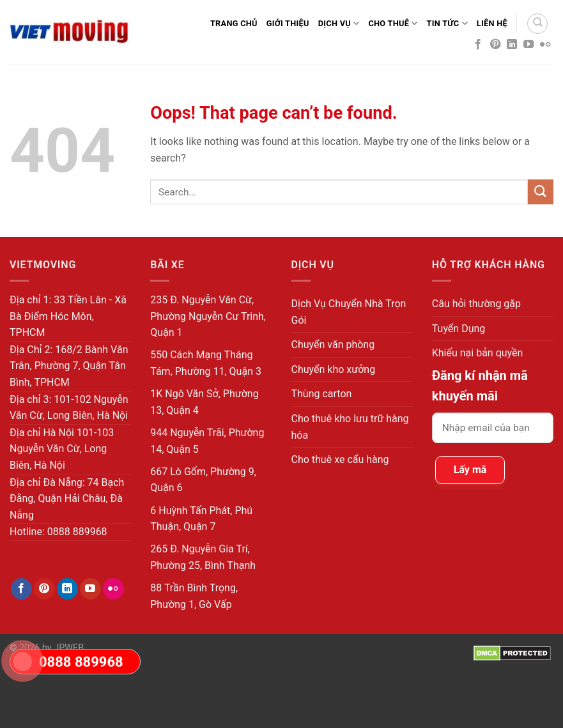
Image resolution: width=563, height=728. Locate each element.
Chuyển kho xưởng (334, 369)
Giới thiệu (288, 23)
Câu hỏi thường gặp (476, 304)
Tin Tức (447, 23)
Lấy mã (470, 470)
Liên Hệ (492, 23)
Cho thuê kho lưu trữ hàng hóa (350, 427)
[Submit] (541, 192)
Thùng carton (322, 394)
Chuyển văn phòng (333, 345)
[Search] (537, 24)
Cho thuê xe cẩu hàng (340, 459)
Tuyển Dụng (459, 329)
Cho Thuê (393, 23)
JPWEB (69, 648)
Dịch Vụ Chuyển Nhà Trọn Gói (349, 312)
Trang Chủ (234, 23)
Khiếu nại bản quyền (478, 353)
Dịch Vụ (339, 23)
